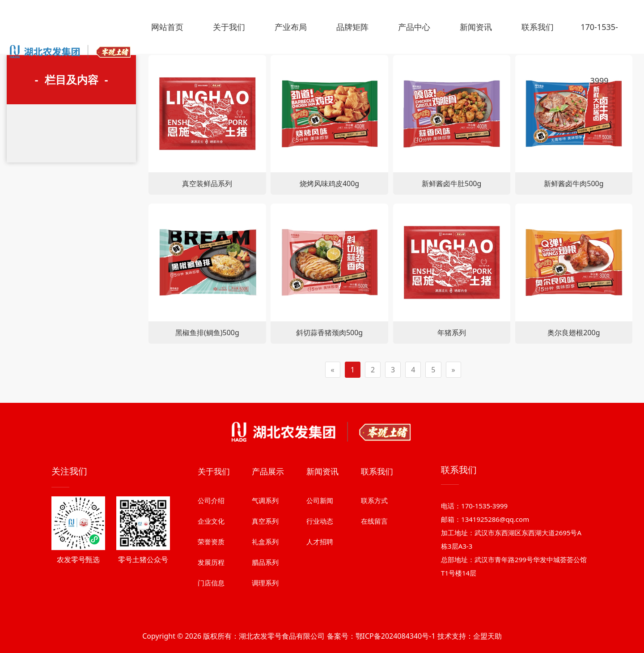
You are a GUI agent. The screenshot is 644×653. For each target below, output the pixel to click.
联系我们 (538, 27)
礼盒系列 (265, 602)
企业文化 (211, 581)
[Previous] (333, 370)
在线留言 (374, 581)
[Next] (453, 370)
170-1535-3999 (599, 54)
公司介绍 (211, 560)
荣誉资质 (211, 602)
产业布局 (291, 27)
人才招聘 (320, 602)
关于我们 (229, 27)
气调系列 (265, 560)
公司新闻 (320, 560)
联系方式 (374, 560)
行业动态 (320, 581)
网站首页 (167, 27)
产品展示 (268, 531)
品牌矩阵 (352, 27)
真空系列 (265, 581)
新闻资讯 (476, 27)
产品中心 (414, 27)
